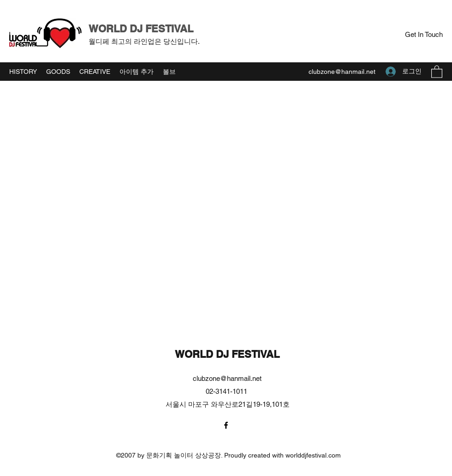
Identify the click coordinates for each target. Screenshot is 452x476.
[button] (424, 35)
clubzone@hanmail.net (342, 72)
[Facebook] (226, 425)
